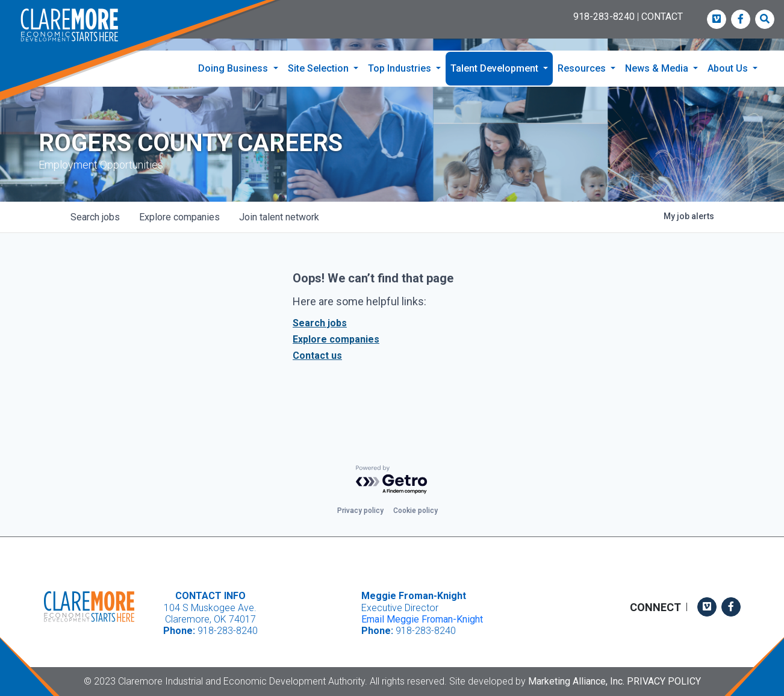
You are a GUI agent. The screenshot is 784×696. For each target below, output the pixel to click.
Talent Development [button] (496, 68)
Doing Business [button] (234, 68)
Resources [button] (583, 68)
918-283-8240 (604, 17)
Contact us (317, 359)
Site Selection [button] (319, 68)
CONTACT (662, 17)
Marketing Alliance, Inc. (576, 681)
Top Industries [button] (401, 68)
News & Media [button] (658, 68)
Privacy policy (360, 511)
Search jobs (320, 326)
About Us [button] (729, 68)
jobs (95, 220)
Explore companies (336, 342)
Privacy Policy (664, 681)
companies (179, 220)
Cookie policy (415, 511)
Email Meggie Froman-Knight (422, 619)
